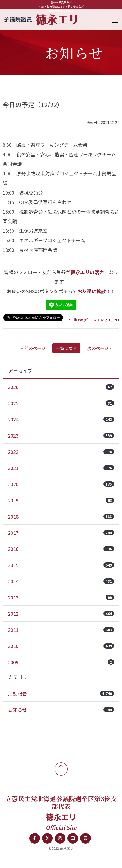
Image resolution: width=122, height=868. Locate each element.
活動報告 (61, 693)
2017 (61, 533)
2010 (61, 646)
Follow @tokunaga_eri (93, 319)
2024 (61, 419)
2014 (61, 581)
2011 (61, 630)
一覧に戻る (66, 348)
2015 (61, 565)
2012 (61, 614)
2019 (61, 500)
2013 (61, 597)
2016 (61, 549)
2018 (61, 516)
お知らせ (61, 710)
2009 (61, 662)
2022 (61, 452)
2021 (61, 468)
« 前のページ (33, 348)
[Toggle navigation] (113, 20)
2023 (61, 435)
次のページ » (100, 348)
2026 (61, 387)
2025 (61, 403)
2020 (61, 484)
